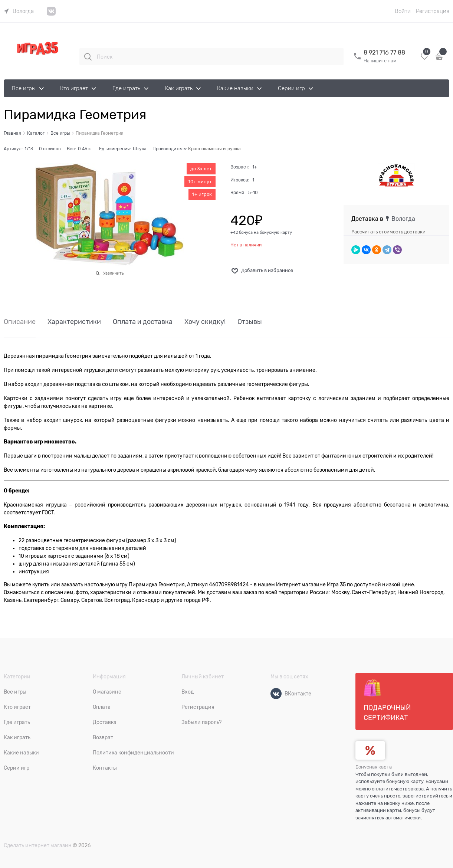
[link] (19, 11)
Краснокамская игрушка (214, 149)
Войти (403, 11)
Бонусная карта (374, 767)
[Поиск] (88, 57)
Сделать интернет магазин (38, 845)
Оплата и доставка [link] (143, 322)
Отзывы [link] (250, 322)
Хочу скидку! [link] (205, 322)
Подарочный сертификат (387, 700)
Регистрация (433, 11)
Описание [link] (20, 322)
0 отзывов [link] (50, 149)
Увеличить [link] (113, 273)
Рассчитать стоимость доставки (388, 232)
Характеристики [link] (74, 322)
